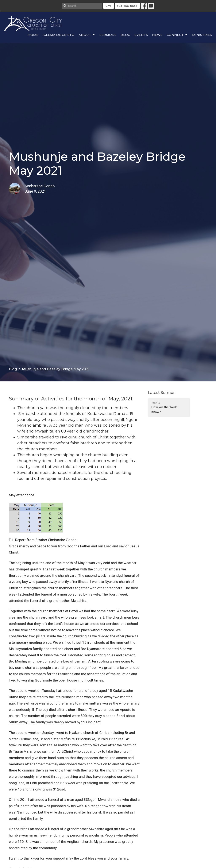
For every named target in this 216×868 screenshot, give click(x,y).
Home (33, 35)
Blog (125, 35)
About (87, 35)
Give (109, 6)
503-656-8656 (127, 6)
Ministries (202, 35)
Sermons (108, 35)
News (157, 35)
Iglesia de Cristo (59, 35)
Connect (177, 35)
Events (141, 35)
